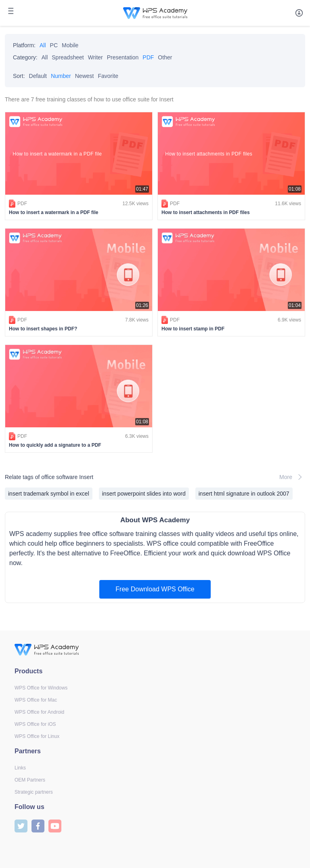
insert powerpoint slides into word (144, 494)
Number (61, 76)
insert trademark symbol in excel (49, 494)
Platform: (24, 45)
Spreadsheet (68, 57)
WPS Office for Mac (36, 700)
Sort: (19, 76)
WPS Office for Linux (37, 736)
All (43, 45)
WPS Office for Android (39, 712)
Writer (95, 57)
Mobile (70, 45)
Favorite (108, 76)
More (292, 477)
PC (54, 45)
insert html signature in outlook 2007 (244, 494)
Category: (25, 57)
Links (20, 768)
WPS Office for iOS (35, 724)
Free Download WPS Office (155, 589)
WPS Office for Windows (41, 688)
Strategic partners (34, 792)
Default (38, 76)
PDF (148, 57)
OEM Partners (30, 780)
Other (165, 57)
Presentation (123, 57)
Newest (85, 76)
